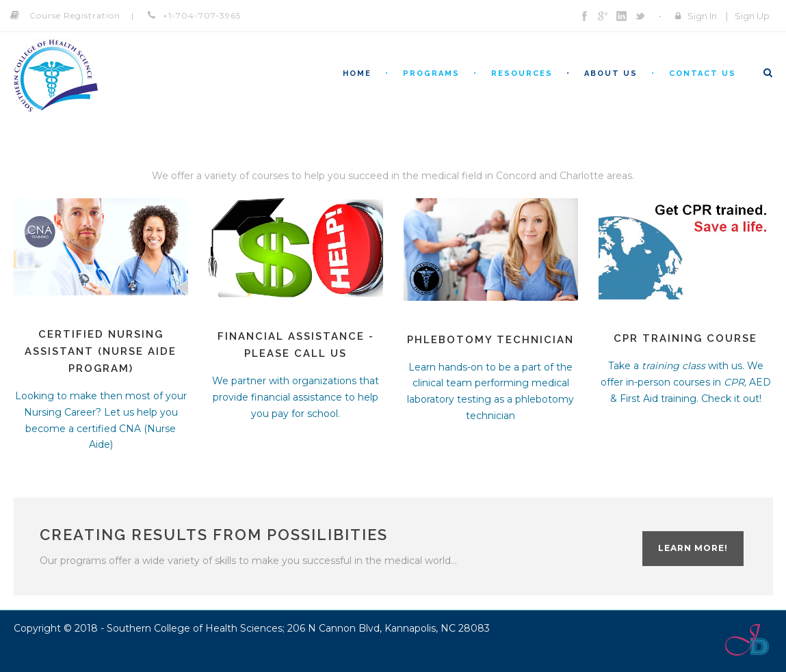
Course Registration (75, 15)
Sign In (702, 16)
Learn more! (693, 548)
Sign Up (752, 16)
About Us (611, 73)
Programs (431, 73)
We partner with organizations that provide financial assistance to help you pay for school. (296, 397)
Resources (522, 73)
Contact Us (703, 73)
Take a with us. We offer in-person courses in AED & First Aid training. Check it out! (686, 382)
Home (357, 73)
